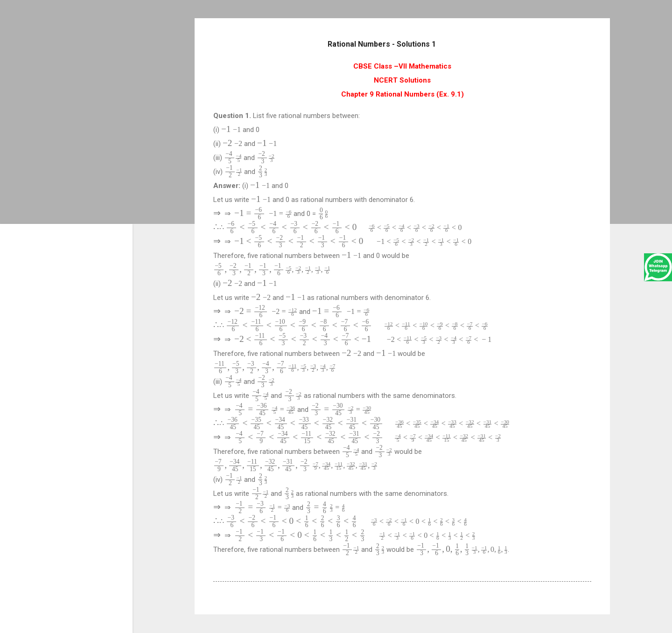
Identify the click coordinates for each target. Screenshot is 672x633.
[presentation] (231, 129)
